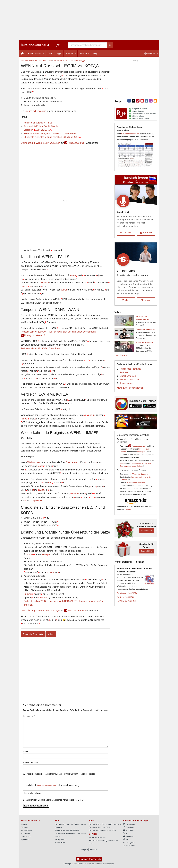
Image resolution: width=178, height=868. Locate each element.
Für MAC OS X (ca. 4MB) (127, 601)
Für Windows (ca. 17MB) (127, 593)
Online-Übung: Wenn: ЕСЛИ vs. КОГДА (41, 143)
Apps (59, 53)
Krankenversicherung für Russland (104, 841)
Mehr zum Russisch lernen (130, 388)
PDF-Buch (146, 233)
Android (138, 463)
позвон (30, 554)
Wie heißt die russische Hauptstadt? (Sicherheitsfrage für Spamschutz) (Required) (59, 774)
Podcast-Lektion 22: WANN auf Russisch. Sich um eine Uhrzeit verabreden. (59, 332)
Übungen (141, 452)
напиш (73, 275)
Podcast (124, 372)
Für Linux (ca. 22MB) (125, 597)
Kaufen (146, 300)
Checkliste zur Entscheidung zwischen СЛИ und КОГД (52, 137)
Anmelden (150, 53)
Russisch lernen (35, 53)
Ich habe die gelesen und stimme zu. (53, 785)
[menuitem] (22, 53)
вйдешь (90, 415)
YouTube (128, 830)
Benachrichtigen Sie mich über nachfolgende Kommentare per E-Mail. (66, 796)
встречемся (37, 501)
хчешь (44, 598)
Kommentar (29, 716)
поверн (25, 419)
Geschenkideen (146, 551)
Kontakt (24, 824)
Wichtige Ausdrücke (130, 380)
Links (91, 844)
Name (26, 751)
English (85, 850)
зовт (51, 572)
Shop (95, 53)
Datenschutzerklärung (47, 785)
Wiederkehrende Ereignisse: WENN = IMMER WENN (50, 134)
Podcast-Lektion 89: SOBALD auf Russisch (42, 348)
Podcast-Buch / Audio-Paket (67, 830)
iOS (132, 463)
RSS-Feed (129, 846)
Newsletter (129, 824)
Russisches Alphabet (130, 369)
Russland (70, 53)
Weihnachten (34, 462)
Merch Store (147, 463)
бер (51, 483)
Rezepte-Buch (61, 839)
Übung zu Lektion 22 (35, 335)
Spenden (25, 839)
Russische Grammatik (33, 634)
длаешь (74, 493)
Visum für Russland (140, 474)
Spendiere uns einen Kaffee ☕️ (132, 466)
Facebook (129, 827)
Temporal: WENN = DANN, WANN (41, 126)
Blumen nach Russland (136, 483)
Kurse (50, 53)
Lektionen (126, 233)
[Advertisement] (89, 20)
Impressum (26, 833)
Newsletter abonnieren (130, 134)
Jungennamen (127, 383)
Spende (128, 510)
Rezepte (83, 53)
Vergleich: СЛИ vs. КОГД (38, 130)
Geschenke (71, 462)
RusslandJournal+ (77, 143)
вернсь (46, 554)
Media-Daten (26, 830)
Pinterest (128, 836)
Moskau (45, 283)
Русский (93, 850)
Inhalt (126, 300)
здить (42, 490)
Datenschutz (26, 836)
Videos (51, 634)
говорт (41, 466)
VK (126, 839)
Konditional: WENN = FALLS (38, 123)
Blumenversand (146, 531)
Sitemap (24, 827)
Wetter (64, 290)
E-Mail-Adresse (31, 763)
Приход (28, 594)
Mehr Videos (121, 355)
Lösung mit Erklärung (35, 111)
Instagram (129, 843)
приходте (26, 286)
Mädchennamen (128, 376)
